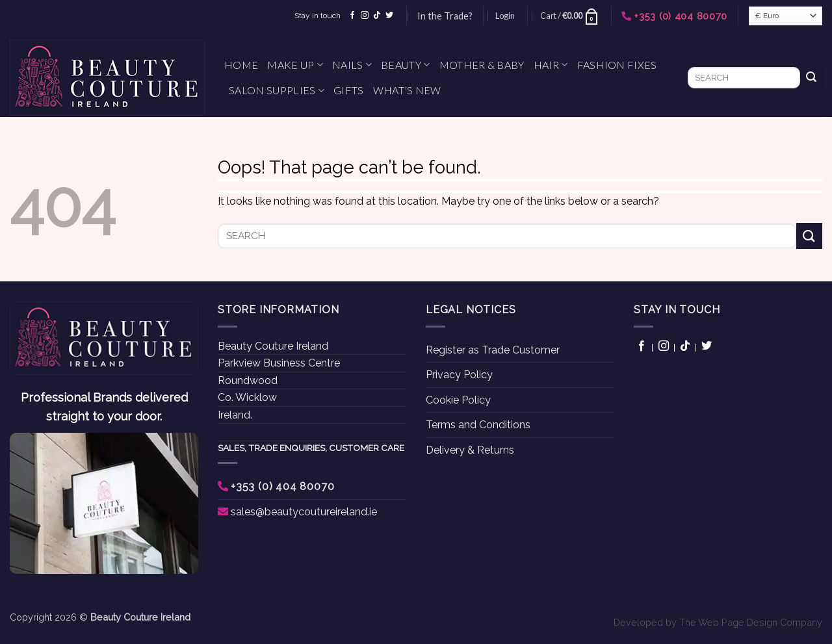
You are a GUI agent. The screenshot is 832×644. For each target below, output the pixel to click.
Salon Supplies (277, 90)
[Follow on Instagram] (365, 16)
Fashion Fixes (617, 65)
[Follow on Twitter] (389, 16)
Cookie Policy (458, 400)
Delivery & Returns (470, 450)
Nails (352, 65)
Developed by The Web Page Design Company (718, 622)
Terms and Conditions (478, 425)
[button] (505, 16)
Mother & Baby (482, 65)
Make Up (295, 65)
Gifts (349, 90)
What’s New (407, 90)
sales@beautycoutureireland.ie (304, 512)
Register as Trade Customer (493, 350)
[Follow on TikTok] (377, 16)
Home (241, 65)
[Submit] (811, 78)
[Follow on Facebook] (352, 16)
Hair (551, 65)
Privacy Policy (459, 375)
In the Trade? (445, 16)
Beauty (405, 65)
